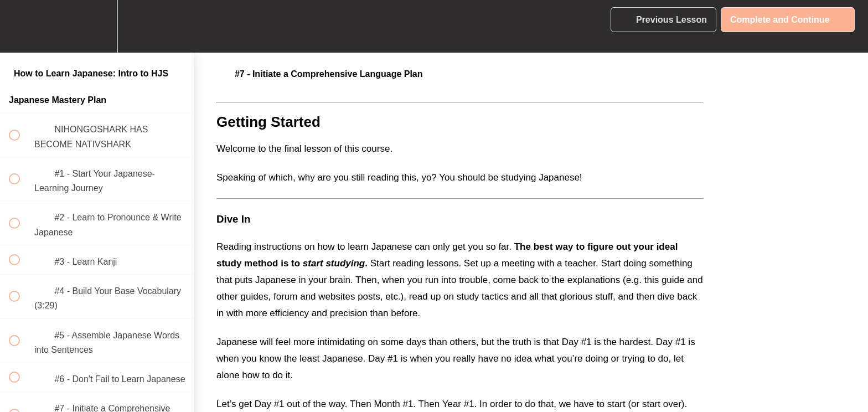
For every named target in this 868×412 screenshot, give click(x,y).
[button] (20, 26)
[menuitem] (97, 26)
